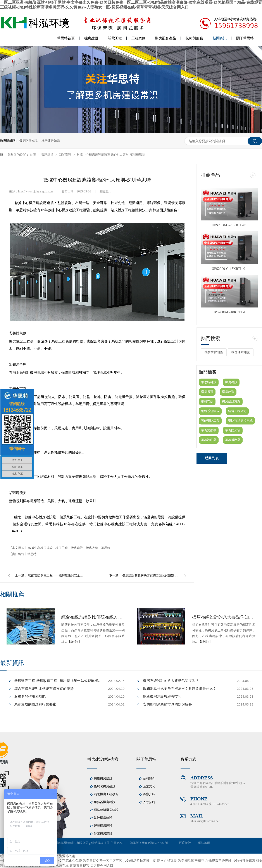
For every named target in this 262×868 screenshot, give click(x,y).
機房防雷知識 (28, 141)
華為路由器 (209, 440)
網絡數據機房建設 (106, 810)
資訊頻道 (48, 155)
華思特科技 (209, 382)
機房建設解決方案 (103, 759)
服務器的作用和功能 (30, 696)
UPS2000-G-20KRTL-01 (229, 225)
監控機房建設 (103, 818)
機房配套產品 (165, 38)
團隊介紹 (149, 794)
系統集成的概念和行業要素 (35, 704)
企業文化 (149, 786)
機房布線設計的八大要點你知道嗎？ (224, 617)
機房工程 (62, 548)
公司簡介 (149, 778)
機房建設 (91, 38)
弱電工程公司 (237, 411)
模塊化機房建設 (105, 786)
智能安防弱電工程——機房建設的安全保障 (57, 575)
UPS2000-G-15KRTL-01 (229, 269)
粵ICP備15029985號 (155, 843)
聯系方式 (188, 759)
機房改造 (92, 548)
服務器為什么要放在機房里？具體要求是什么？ (180, 689)
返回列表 (212, 458)
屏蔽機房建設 (103, 826)
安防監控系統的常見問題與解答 (167, 704)
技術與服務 (194, 38)
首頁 (33, 155)
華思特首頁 (66, 38)
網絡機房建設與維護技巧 (162, 696)
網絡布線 (207, 401)
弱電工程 (115, 38)
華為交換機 (209, 430)
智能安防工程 (210, 421)
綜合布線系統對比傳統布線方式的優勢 (93, 617)
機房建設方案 (231, 401)
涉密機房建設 (103, 834)
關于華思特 (245, 38)
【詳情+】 (74, 642)
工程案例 (138, 38)
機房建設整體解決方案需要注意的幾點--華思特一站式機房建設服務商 (151, 575)
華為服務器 (233, 440)
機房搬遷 (207, 392)
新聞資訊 (220, 38)
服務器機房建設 (105, 802)
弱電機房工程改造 (106, 794)
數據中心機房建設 (41, 548)
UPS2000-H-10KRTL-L (229, 312)
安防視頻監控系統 (240, 421)
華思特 (106, 548)
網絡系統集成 (210, 411)
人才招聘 (149, 802)
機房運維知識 (51, 141)
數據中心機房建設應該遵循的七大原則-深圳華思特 (111, 155)
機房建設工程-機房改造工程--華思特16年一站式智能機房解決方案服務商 (58, 681)
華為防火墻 (233, 430)
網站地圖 (204, 843)
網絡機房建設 (103, 778)
